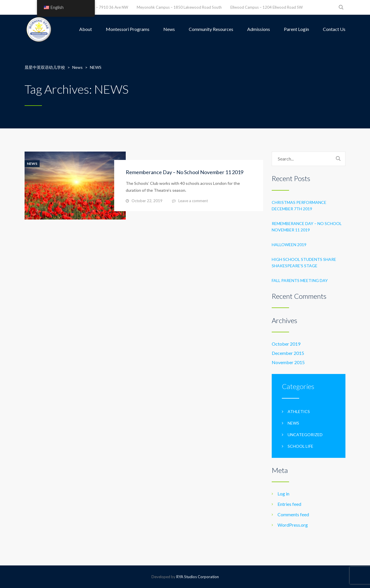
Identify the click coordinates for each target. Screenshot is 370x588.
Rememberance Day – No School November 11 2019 (185, 172)
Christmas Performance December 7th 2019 (299, 205)
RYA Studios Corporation (198, 577)
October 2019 (286, 344)
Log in (283, 494)
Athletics (299, 411)
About (86, 29)
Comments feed (293, 514)
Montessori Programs (128, 29)
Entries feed (289, 504)
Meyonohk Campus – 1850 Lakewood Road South (179, 7)
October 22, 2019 (147, 201)
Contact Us (334, 29)
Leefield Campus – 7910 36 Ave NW (98, 7)
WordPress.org (293, 525)
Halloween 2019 (289, 245)
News (169, 29)
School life (300, 446)
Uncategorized (305, 435)
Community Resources (211, 29)
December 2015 (288, 353)
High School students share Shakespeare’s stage (304, 262)
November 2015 (288, 362)
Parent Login (296, 29)
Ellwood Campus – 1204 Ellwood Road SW (267, 7)
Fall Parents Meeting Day (300, 280)
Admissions (259, 29)
